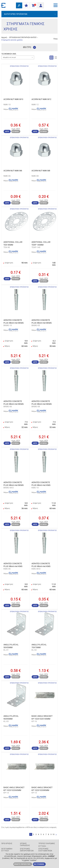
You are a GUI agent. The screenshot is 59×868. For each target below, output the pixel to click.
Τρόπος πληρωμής (47, 844)
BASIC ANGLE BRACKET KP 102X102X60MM (14, 789)
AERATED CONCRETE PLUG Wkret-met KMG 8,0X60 (41, 565)
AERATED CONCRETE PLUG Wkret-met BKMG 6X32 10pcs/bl (14, 403)
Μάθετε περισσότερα (22, 864)
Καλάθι (33, 6)
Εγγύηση (42, 846)
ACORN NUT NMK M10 (13, 99)
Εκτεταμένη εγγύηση (7, 850)
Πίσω (56, 39)
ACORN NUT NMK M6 (13, 171)
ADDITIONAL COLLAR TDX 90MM (13, 243)
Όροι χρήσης (7, 844)
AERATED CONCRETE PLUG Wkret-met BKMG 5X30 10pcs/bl (42, 322)
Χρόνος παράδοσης (25, 844)
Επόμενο (56, 835)
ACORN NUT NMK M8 (41, 171)
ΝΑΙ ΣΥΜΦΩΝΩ (39, 864)
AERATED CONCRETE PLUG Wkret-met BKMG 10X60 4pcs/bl (14, 322)
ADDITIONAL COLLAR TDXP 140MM (41, 243)
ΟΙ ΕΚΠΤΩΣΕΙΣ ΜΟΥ (26, 6)
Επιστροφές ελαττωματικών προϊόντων (45, 851)
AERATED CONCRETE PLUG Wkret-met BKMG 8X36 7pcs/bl (42, 403)
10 (53, 834)
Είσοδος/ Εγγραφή (40, 5)
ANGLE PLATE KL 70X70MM (39, 646)
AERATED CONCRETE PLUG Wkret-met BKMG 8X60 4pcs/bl (14, 484)
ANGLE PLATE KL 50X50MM (11, 646)
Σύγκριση (15, 131)
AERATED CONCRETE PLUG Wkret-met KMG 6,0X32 (13, 565)
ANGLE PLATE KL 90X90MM (11, 717)
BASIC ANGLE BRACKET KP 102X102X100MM (42, 717)
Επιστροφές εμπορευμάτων (27, 850)
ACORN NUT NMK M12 (41, 99)
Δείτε (7, 131)
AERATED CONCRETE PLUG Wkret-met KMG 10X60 (41, 484)
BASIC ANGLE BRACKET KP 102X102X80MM (42, 789)
